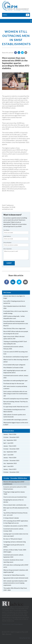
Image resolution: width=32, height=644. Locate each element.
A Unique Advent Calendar (11, 518)
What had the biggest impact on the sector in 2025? (16, 424)
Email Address (16, 238)
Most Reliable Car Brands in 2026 (13, 367)
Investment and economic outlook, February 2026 (13, 348)
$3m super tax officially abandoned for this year (16, 509)
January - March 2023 (10, 469)
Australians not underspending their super (15, 380)
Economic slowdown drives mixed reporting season (13, 561)
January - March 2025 (10, 446)
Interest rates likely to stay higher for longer (14, 297)
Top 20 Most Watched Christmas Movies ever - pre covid (15, 514)
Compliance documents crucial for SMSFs (16, 526)
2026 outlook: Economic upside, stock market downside (15, 416)
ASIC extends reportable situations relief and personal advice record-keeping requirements (15, 583)
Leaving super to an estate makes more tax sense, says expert (16, 535)
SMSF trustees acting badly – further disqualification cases (14, 317)
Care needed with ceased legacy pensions (15, 420)
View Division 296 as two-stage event (14, 328)
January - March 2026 (10, 434)
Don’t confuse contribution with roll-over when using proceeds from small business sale (15, 394)
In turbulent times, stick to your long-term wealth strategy (16, 312)
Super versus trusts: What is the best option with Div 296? (14, 337)
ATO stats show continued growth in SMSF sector (16, 566)
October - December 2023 (11, 460)
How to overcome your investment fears (15, 497)
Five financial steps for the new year (14, 383)
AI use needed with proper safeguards (14, 365)
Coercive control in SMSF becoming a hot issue (15, 353)
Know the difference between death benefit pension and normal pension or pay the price (16, 323)
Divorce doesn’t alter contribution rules (15, 505)
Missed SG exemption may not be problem (16, 399)
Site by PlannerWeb (25, 638)
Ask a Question (16, 254)
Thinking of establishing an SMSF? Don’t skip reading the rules (15, 343)
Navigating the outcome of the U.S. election (14, 501)
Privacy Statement (19, 624)
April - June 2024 (8, 455)
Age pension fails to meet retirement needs (16, 578)
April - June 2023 (8, 466)
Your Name (16, 232)
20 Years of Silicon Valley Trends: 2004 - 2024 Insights (15, 551)
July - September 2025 (10, 440)
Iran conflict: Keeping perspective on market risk (14, 302)
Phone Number (16, 244)
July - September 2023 (10, 463)
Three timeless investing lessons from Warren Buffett (14, 411)
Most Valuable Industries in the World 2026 (14, 307)
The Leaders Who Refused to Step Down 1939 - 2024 (15, 589)
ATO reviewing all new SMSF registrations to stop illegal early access (16, 522)
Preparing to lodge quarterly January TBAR (14, 493)
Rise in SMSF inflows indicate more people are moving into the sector (16, 332)
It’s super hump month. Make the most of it (16, 407)
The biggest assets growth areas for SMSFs (14, 546)
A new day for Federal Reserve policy (14, 575)
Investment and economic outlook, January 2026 (16, 377)
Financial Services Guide (8, 624)
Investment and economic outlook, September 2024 (13, 556)
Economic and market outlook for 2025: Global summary (15, 488)
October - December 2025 (11, 437)
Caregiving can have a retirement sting (15, 542)
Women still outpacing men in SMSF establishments (14, 483)
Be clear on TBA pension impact (13, 539)
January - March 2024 (10, 458)
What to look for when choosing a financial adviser (16, 361)
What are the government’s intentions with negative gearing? (16, 571)
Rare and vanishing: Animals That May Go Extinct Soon (16, 403)
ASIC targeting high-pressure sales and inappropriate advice (15, 372)
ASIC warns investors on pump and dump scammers (15, 387)
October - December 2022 (11, 472)
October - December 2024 (11, 449)
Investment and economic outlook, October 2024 (13, 530)
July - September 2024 (10, 452)
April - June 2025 (8, 443)
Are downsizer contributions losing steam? (16, 357)
